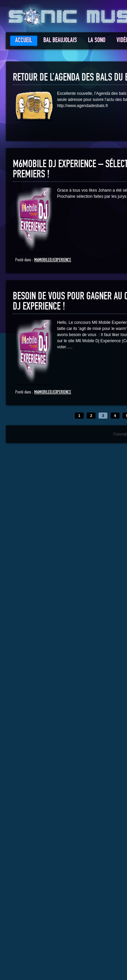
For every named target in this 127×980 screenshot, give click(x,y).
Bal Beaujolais (60, 40)
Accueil (24, 40)
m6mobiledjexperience (53, 260)
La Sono (97, 40)
